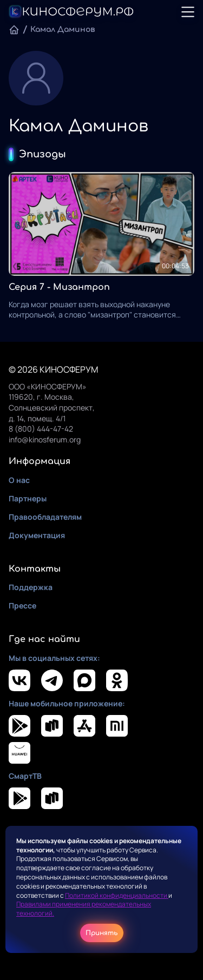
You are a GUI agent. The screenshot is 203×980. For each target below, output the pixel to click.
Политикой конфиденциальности (117, 895)
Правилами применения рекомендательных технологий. (84, 909)
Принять (102, 933)
